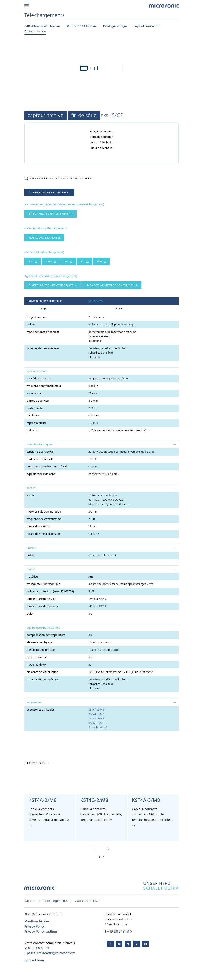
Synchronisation (37, 657)
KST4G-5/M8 (96, 723)
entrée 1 (32, 555)
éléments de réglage (39, 643)
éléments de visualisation (42, 672)
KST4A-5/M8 (96, 714)
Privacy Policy (35, 927)
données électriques (40, 445)
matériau (32, 577)
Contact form (34, 961)
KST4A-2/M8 (96, 710)
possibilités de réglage (41, 650)
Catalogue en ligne (115, 26)
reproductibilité (37, 423)
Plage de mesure (37, 317)
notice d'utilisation (43, 238)
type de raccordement (41, 474)
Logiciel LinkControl (147, 26)
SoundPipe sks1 (98, 728)
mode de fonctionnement (43, 332)
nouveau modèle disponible (44, 301)
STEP (49, 262)
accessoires (34, 702)
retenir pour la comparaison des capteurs (60, 179)
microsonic (39, 889)
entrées (31, 548)
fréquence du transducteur (44, 386)
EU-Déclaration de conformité (51, 286)
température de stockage (43, 606)
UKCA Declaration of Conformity (110, 286)
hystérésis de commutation (44, 512)
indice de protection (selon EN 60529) (50, 592)
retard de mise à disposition (44, 534)
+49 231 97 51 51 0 (120, 932)
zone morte (34, 394)
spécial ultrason (37, 371)
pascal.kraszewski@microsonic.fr (51, 953)
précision (33, 431)
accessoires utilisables (41, 710)
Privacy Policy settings (41, 932)
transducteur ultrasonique (43, 584)
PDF (100, 262)
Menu (26, 6)
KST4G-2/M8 (96, 719)
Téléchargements (55, 901)
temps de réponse (38, 527)
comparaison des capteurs (48, 193)
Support (30, 901)
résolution (33, 416)
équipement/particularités (43, 628)
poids (30, 614)
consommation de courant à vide (48, 467)
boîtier (31, 325)
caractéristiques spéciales (43, 348)
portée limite (35, 408)
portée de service (38, 401)
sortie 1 (31, 496)
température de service (41, 599)
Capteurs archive (35, 32)
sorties (31, 488)
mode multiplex (36, 665)
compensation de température (46, 635)
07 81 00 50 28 (39, 948)
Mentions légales (37, 922)
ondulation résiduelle (40, 459)
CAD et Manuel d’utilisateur (42, 26)
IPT (83, 262)
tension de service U (40, 452)
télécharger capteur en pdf (49, 214)
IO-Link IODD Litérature (81, 26)
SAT (31, 262)
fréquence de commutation (44, 519)
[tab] (101, 371)
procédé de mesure (39, 379)
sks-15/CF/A (96, 301)
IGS (67, 262)
